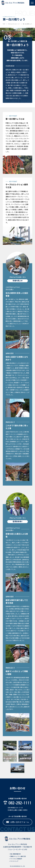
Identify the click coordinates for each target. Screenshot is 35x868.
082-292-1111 (17, 803)
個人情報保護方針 (16, 854)
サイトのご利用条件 (16, 859)
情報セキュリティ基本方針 (18, 856)
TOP (4, 24)
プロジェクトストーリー (14, 24)
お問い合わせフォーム (18, 822)
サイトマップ (14, 861)
